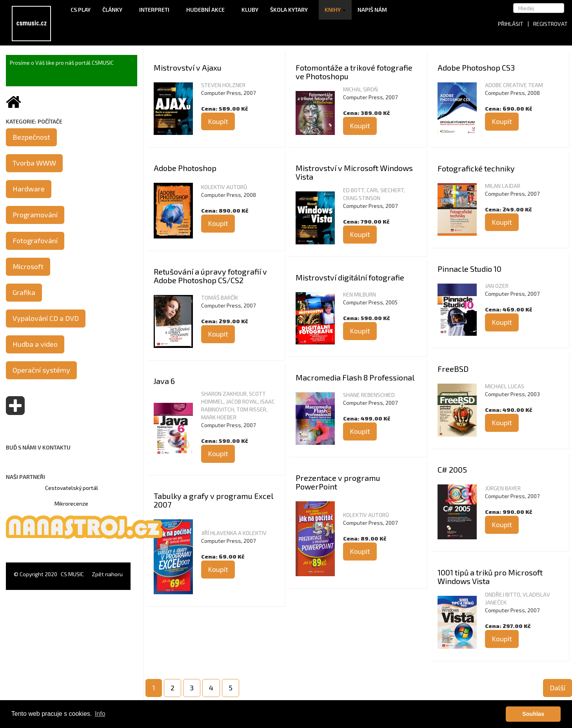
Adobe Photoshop (185, 168)
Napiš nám (372, 10)
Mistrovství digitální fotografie (350, 277)
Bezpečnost (31, 137)
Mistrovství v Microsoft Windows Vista (354, 172)
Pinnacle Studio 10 (469, 269)
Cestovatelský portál (72, 488)
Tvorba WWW (34, 163)
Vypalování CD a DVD (46, 318)
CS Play (81, 10)
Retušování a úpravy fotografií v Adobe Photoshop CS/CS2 (210, 276)
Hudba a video (35, 344)
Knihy (335, 10)
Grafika (24, 292)
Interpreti (157, 10)
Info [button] (100, 714)
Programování (35, 215)
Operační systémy (41, 370)
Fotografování (35, 240)
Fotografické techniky (476, 168)
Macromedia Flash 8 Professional (355, 377)
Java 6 (164, 381)
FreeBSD (453, 369)
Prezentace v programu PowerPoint (338, 482)
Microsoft (28, 266)
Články (115, 10)
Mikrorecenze (71, 503)
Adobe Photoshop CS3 (476, 67)
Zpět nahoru (107, 574)
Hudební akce (208, 10)
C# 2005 (452, 470)
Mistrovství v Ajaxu (188, 67)
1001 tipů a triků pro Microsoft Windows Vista (490, 577)
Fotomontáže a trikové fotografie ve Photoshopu (354, 72)
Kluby (250, 10)
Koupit (218, 121)
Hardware (29, 189)
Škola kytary (291, 10)
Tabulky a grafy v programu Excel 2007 (213, 500)
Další (557, 688)
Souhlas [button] (533, 714)
